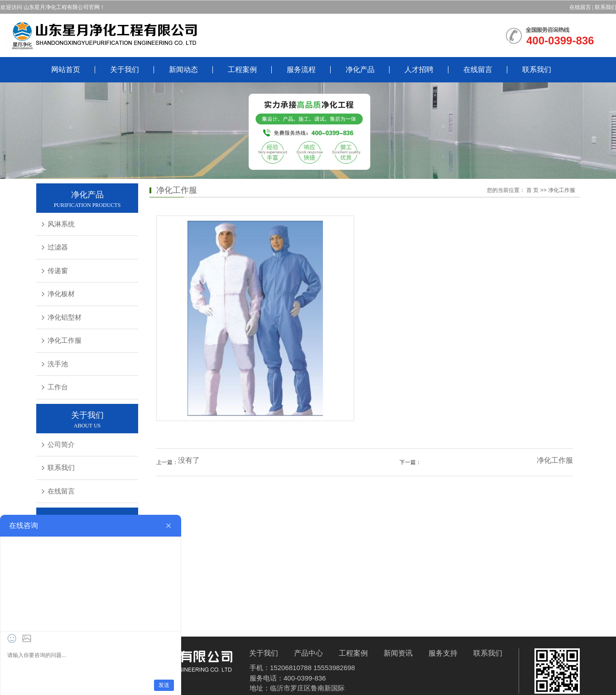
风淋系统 (61, 224)
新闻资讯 (398, 653)
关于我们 (125, 69)
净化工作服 (65, 340)
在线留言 (580, 7)
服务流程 (301, 69)
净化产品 (360, 69)
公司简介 (61, 445)
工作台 (58, 387)
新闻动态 (183, 69)
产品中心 (308, 653)
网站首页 (66, 69)
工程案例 (242, 69)
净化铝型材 (65, 317)
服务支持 (443, 653)
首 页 (532, 190)
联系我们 (537, 69)
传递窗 (58, 271)
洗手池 (58, 364)
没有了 (189, 460)
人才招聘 (419, 69)
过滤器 (58, 247)
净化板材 (61, 294)
